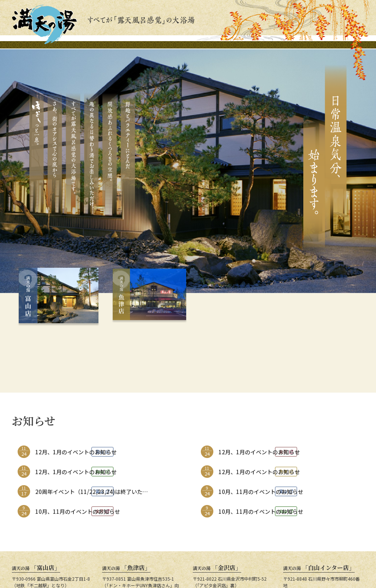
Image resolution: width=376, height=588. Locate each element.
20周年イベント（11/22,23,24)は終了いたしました (92, 439)
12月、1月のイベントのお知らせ (76, 396)
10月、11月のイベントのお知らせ (261, 435)
